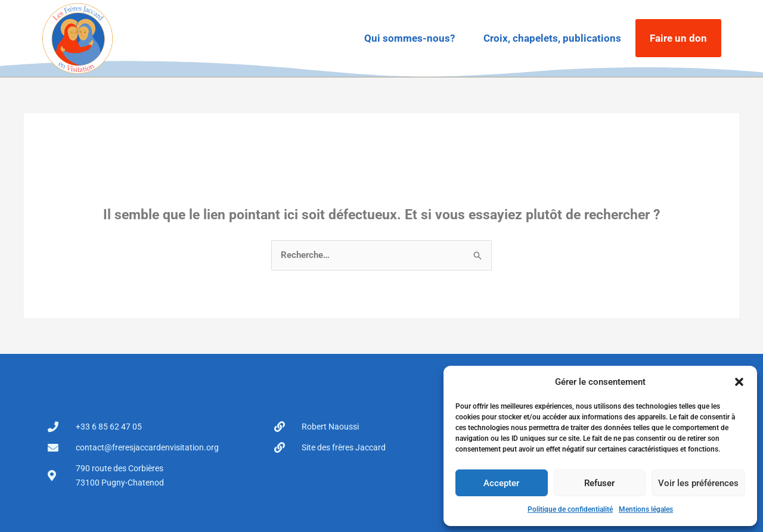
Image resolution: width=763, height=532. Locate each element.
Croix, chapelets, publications (552, 38)
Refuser (599, 483)
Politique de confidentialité (570, 509)
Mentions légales (646, 509)
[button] (739, 382)
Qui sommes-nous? (410, 38)
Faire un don (678, 38)
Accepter (501, 483)
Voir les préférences (698, 483)
